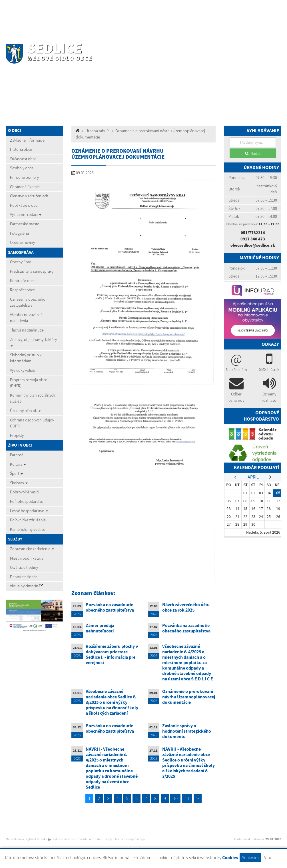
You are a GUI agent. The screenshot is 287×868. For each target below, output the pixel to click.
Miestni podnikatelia (27, 558)
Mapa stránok (15, 839)
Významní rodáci (26, 214)
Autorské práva (99, 839)
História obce (21, 149)
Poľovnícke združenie (28, 520)
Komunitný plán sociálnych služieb (33, 398)
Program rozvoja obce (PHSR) (29, 383)
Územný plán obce (26, 411)
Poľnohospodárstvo (27, 501)
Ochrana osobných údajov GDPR (32, 423)
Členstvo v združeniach (29, 196)
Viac (268, 857)
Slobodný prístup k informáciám (26, 358)
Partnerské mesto (25, 224)
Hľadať (253, 153)
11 (187, 798)
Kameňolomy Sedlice (28, 529)
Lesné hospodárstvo (29, 511)
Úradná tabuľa (97, 131)
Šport (16, 473)
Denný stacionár (24, 577)
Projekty (17, 435)
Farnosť (16, 455)
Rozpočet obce (22, 290)
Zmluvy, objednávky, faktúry (33, 342)
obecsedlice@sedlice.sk (253, 245)
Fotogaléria (19, 233)
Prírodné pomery (24, 177)
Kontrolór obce (23, 281)
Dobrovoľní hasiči (25, 492)
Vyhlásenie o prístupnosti (70, 839)
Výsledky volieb (23, 370)
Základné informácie (27, 140)
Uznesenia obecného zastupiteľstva (28, 302)
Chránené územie (25, 187)
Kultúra (18, 464)
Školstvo (19, 483)
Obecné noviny (22, 242)
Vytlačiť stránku (38, 839)
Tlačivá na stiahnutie (27, 330)
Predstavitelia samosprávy (32, 271)
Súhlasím (250, 857)
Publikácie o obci (24, 205)
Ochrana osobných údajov (129, 839)
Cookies (230, 858)
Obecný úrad (21, 262)
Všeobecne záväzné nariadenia (26, 318)
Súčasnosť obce (23, 159)
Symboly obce (22, 168)
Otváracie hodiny (24, 567)
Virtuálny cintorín (27, 586)
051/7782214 (253, 233)
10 (175, 798)
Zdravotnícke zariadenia (32, 549)
